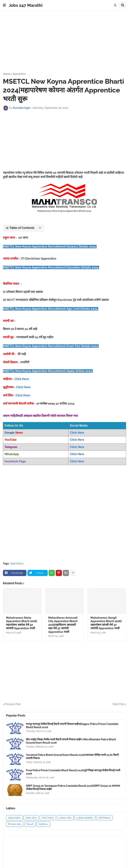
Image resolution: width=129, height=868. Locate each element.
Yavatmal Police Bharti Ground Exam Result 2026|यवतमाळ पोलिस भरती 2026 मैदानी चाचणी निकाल (72, 756)
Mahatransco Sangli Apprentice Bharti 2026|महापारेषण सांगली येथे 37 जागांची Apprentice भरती (106, 623)
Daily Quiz (31, 818)
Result (30, 824)
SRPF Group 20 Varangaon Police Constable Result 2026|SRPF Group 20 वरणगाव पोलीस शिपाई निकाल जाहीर (73, 787)
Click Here (22, 379)
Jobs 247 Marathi (26, 5)
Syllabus (44, 824)
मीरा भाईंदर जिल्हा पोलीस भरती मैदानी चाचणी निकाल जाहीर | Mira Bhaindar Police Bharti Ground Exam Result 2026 (71, 741)
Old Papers (104, 818)
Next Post (118, 704)
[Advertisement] (64, 42)
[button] (4, 5)
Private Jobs (15, 824)
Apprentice (19, 74)
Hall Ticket (48, 818)
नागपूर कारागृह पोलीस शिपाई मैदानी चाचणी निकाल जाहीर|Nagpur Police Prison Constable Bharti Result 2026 (72, 726)
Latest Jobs (65, 818)
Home (6, 74)
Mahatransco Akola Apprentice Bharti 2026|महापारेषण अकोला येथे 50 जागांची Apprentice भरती (21, 623)
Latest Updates (85, 818)
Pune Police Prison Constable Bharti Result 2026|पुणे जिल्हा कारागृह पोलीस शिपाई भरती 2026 (73, 772)
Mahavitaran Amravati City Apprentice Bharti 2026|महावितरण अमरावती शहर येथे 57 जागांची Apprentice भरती (63, 625)
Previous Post (13, 704)
